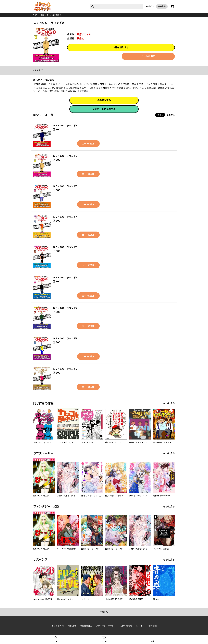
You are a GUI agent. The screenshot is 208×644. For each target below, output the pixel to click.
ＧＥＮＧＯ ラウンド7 (65, 308)
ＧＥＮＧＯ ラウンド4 (65, 217)
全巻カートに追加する (104, 109)
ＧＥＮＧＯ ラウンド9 (65, 369)
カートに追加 (148, 56)
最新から (171, 115)
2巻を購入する (121, 47)
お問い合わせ (126, 626)
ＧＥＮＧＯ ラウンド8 (65, 338)
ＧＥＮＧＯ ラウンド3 (65, 186)
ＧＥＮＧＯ (57, 15)
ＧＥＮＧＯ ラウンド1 (65, 126)
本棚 (153, 641)
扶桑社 (80, 38)
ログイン (150, 6)
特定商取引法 (86, 626)
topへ (104, 612)
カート (104, 641)
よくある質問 (57, 626)
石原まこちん (84, 34)
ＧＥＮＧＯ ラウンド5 (65, 247)
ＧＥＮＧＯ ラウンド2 (65, 156)
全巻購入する (104, 100)
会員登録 (162, 6)
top (35, 15)
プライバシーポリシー (106, 626)
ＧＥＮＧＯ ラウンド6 (65, 278)
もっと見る (169, 403)
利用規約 (72, 626)
